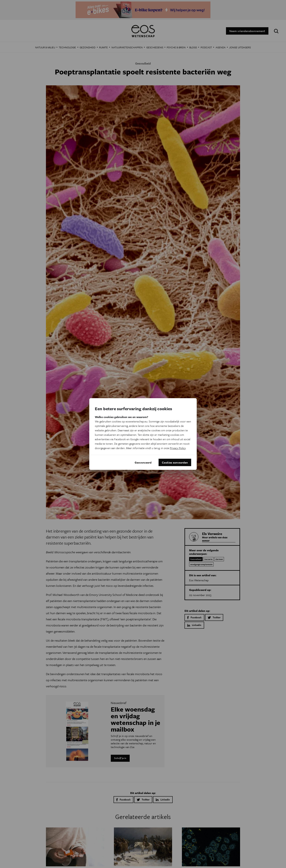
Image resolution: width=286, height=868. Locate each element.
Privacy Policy (178, 448)
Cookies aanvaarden (175, 462)
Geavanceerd (143, 462)
